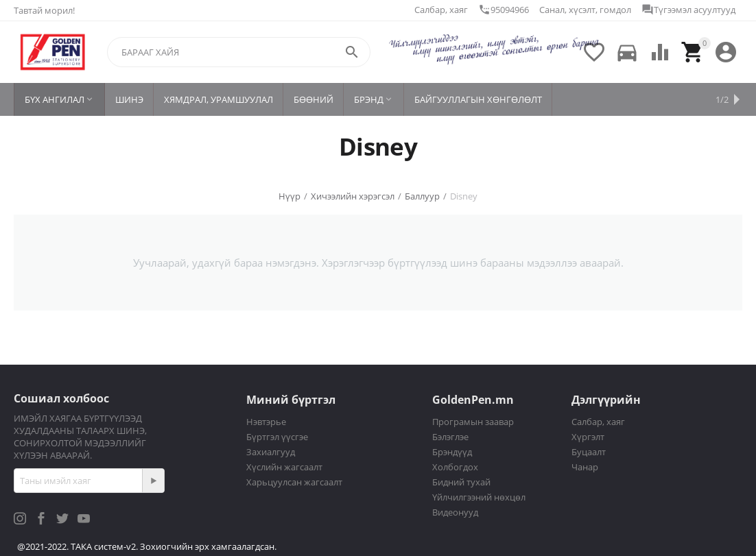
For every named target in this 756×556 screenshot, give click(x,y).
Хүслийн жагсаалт (284, 467)
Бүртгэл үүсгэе (277, 437)
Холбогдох (455, 467)
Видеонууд (455, 512)
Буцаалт (589, 452)
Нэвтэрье (266, 422)
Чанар (585, 467)
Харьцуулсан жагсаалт (294, 482)
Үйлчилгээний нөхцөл (479, 497)
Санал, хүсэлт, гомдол (585, 10)
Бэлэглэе (450, 437)
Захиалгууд (271, 452)
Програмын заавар (473, 422)
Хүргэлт (588, 437)
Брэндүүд (452, 452)
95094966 (504, 10)
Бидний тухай (461, 482)
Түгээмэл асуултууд (688, 10)
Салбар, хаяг (441, 10)
